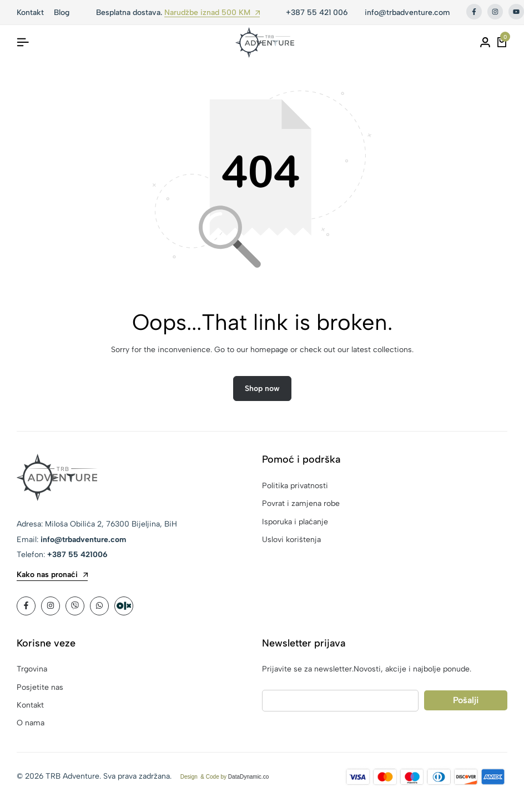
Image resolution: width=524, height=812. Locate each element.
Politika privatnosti (295, 486)
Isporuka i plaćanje (295, 522)
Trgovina (32, 670)
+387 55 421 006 (317, 12)
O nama (31, 724)
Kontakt (30, 706)
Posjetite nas (40, 688)
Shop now (262, 389)
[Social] (26, 607)
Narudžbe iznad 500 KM (212, 13)
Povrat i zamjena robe (301, 504)
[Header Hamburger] (23, 42)
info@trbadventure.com (407, 12)
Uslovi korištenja (291, 540)
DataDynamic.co (248, 777)
